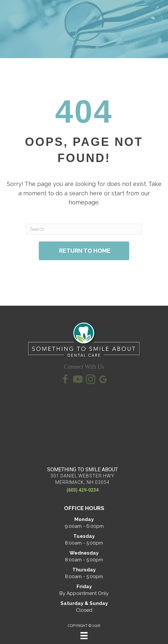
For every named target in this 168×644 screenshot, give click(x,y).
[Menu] (84, 636)
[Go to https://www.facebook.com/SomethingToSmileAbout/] (65, 380)
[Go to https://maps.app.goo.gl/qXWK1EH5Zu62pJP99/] (103, 381)
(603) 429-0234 (83, 490)
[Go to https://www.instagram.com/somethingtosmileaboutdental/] (90, 380)
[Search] (84, 229)
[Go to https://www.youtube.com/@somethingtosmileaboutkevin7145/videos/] (78, 380)
